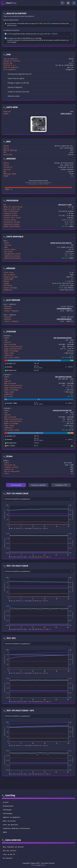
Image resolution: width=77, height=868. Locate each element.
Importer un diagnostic (12, 817)
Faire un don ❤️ (10, 855)
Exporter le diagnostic (14, 87)
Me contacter (9, 858)
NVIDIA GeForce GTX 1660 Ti (61, 243)
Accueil (6, 802)
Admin (5, 832)
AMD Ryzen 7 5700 (65, 205)
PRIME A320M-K (66, 114)
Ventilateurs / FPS (61, 485)
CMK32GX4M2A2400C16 (64, 309)
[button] (38, 78)
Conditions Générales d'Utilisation (16, 829)
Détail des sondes (12, 96)
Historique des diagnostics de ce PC (18, 74)
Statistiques (8, 814)
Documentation (8, 806)
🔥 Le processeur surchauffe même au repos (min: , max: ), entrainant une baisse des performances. (37, 24)
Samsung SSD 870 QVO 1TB (62, 411)
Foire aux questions (10, 825)
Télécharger (7, 810)
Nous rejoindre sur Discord (14, 847)
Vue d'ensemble (16, 485)
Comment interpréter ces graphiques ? (18, 499)
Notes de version (9, 821)
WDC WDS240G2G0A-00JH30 (63, 338)
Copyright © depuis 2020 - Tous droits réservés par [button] (39, 864)
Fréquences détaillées (38, 485)
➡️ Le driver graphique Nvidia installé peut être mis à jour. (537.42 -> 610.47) (31, 34)
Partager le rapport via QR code (17, 83)
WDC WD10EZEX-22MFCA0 (63, 377)
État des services (11, 851)
